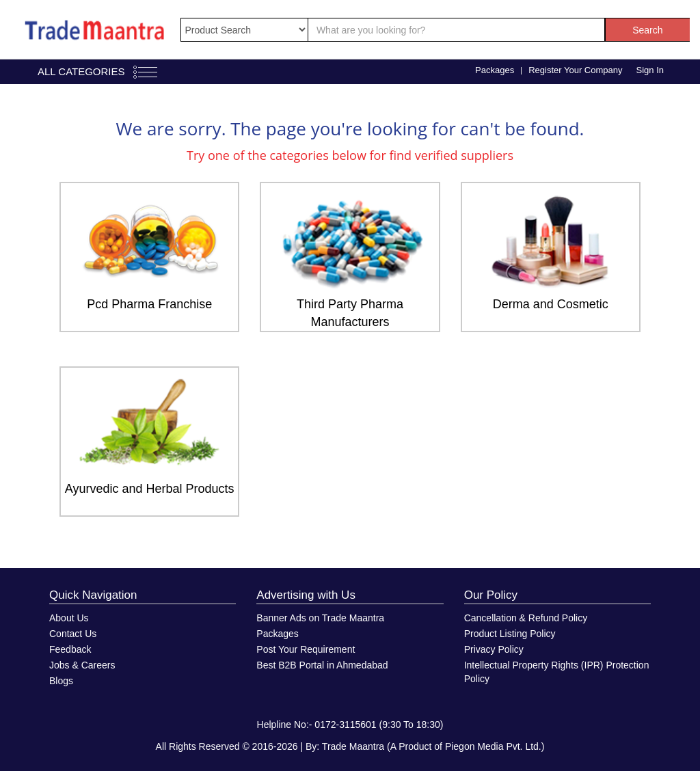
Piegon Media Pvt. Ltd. (493, 746)
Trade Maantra (353, 746)
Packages (495, 70)
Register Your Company (575, 70)
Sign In (650, 70)
